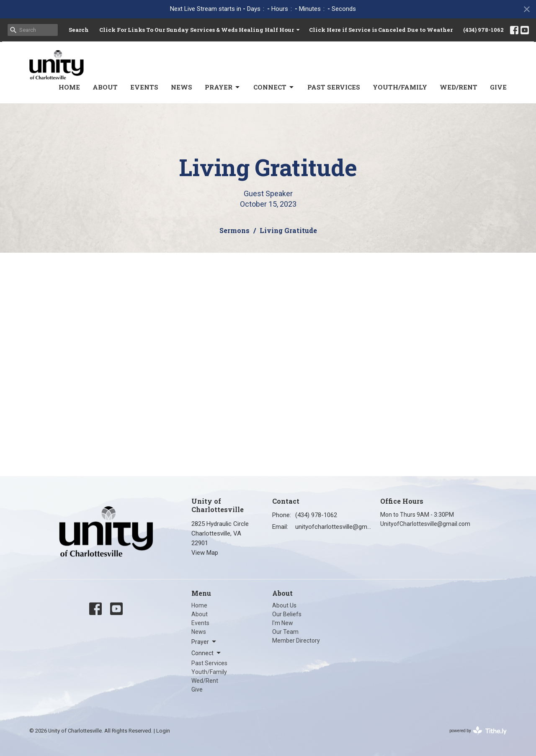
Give (498, 87)
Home (69, 87)
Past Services (334, 87)
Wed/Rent (459, 87)
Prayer (223, 87)
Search (79, 30)
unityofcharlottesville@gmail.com (334, 527)
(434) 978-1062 (483, 30)
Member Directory (296, 641)
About (105, 87)
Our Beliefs (287, 614)
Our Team (285, 632)
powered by (478, 731)
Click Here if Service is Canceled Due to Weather (381, 30)
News (182, 87)
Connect (274, 87)
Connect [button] (207, 653)
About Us (284, 605)
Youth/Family (400, 87)
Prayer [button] (204, 642)
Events (144, 87)
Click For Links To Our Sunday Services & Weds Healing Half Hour (200, 30)
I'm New (283, 623)
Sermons (234, 230)
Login (163, 731)
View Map (205, 553)
